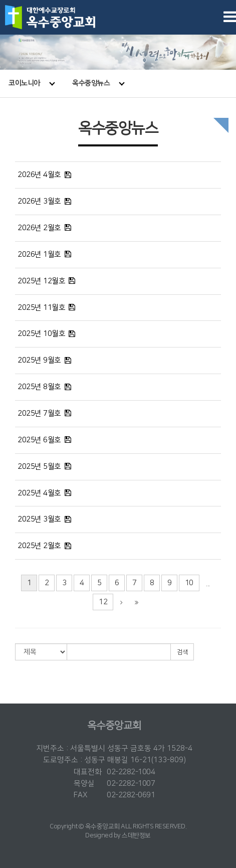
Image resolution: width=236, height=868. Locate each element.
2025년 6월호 (39, 440)
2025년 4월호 (39, 493)
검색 (182, 652)
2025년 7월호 (39, 413)
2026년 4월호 (39, 175)
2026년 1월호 (39, 254)
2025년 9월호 (39, 360)
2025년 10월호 (41, 334)
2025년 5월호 (39, 467)
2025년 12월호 (41, 281)
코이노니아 (32, 83)
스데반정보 (136, 835)
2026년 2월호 (39, 228)
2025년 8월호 (39, 387)
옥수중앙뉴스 (98, 83)
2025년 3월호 (39, 519)
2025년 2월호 (39, 546)
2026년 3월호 (39, 201)
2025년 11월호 (41, 308)
